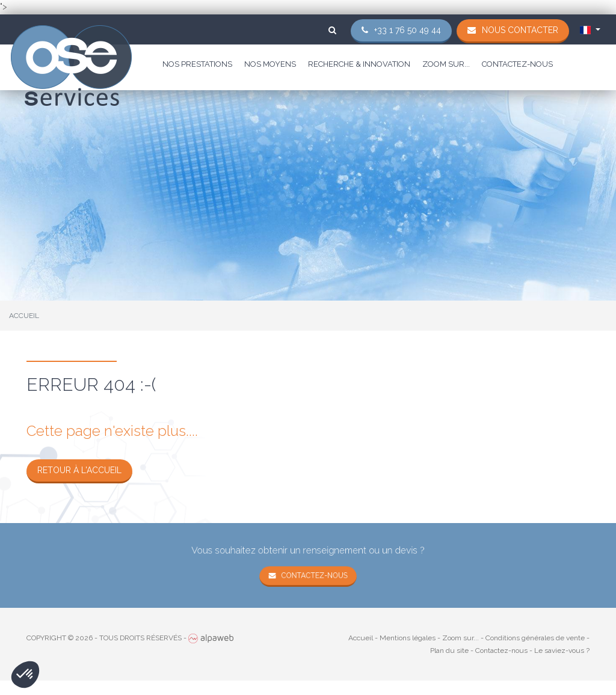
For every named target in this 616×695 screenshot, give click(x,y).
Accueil (361, 638)
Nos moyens (270, 64)
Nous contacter (520, 30)
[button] (25, 675)
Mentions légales (408, 638)
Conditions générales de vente (535, 638)
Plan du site (449, 651)
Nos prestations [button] (197, 64)
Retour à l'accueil (79, 470)
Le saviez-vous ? (562, 651)
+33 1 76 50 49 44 (408, 30)
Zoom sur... (446, 64)
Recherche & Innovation (359, 64)
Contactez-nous (517, 64)
